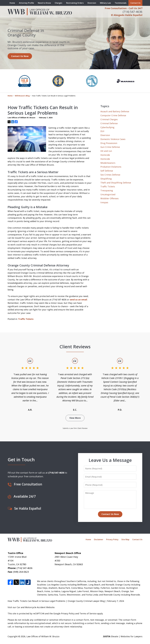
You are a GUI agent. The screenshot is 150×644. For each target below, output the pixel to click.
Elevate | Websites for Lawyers (123, 636)
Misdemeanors (108, 163)
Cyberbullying (107, 127)
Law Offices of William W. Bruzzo (43, 636)
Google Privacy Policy (64, 613)
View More (75, 418)
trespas (104, 202)
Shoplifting (106, 179)
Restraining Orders (75, 3)
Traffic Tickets (26, 319)
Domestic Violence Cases (113, 139)
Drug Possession (109, 143)
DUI (102, 131)
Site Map (125, 539)
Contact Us (135, 3)
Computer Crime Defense (113, 115)
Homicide (105, 155)
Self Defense (107, 171)
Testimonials (121, 3)
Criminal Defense (109, 123)
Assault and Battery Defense (115, 111)
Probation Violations (111, 167)
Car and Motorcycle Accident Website (36, 607)
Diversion (92, 3)
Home (12, 3)
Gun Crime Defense (110, 147)
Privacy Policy (112, 539)
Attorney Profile (26, 3)
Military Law (105, 3)
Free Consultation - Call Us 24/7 (124, 8)
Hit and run (106, 151)
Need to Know (44, 3)
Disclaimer (99, 539)
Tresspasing (107, 190)
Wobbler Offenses (110, 198)
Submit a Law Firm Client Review (75, 428)
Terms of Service (88, 613)
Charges (58, 3)
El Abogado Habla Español (127, 15)
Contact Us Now (20, 56)
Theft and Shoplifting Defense (116, 183)
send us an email (78, 300)
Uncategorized (108, 194)
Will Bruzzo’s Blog (22, 96)
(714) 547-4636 (133, 12)
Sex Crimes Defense (110, 175)
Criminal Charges (109, 119)
